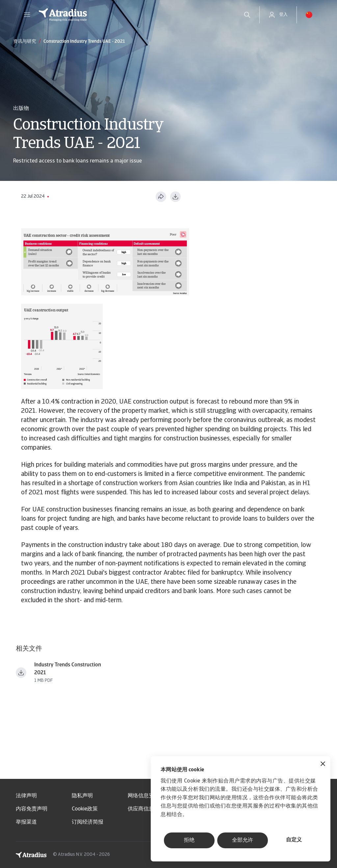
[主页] (134, 15)
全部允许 (243, 840)
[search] (247, 15)
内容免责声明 (32, 809)
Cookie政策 (85, 809)
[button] (27, 15)
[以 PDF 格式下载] (175, 197)
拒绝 (189, 840)
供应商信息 (141, 809)
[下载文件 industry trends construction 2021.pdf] (21, 673)
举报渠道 (26, 822)
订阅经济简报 (88, 822)
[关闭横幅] (323, 765)
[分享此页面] (161, 197)
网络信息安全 (143, 796)
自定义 (294, 840)
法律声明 (26, 796)
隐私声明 (82, 796)
